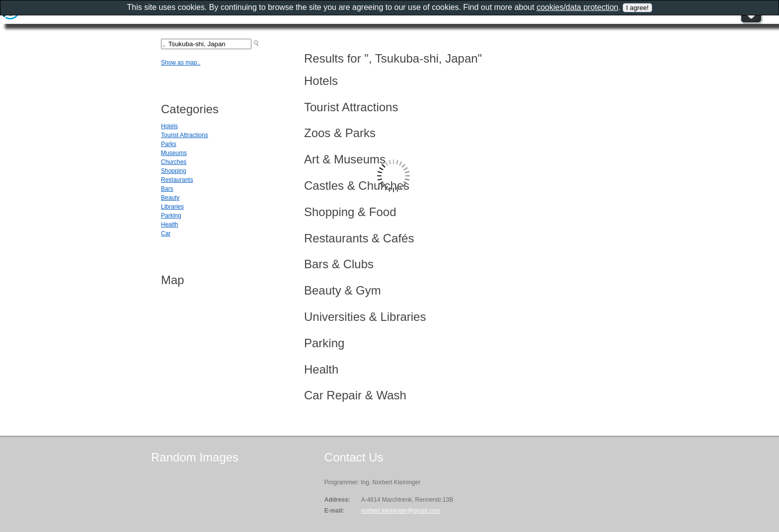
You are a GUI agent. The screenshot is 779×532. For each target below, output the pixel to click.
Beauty (170, 198)
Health (170, 225)
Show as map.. (181, 63)
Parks (169, 144)
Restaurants (177, 180)
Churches (174, 162)
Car (166, 233)
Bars (167, 189)
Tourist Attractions (185, 135)
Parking (171, 216)
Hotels (169, 126)
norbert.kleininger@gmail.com (401, 511)
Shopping (174, 171)
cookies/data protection (578, 7)
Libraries (172, 207)
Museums (174, 153)
